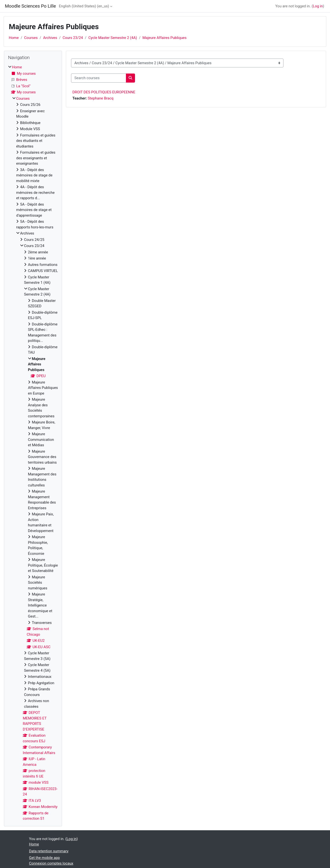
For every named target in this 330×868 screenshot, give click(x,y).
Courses (31, 38)
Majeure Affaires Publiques (164, 38)
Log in (318, 6)
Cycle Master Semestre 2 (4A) (113, 38)
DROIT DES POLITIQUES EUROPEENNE (104, 92)
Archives (50, 38)
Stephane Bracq (101, 98)
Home (14, 38)
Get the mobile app (45, 858)
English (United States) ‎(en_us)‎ (84, 6)
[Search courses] (99, 78)
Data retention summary (49, 851)
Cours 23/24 (73, 38)
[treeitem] (33, 443)
